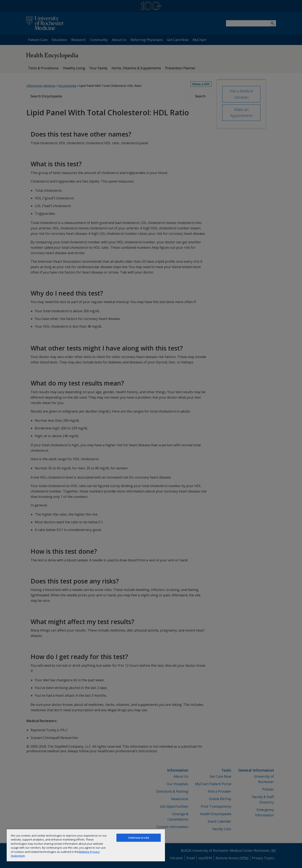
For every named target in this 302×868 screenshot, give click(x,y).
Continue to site (139, 838)
